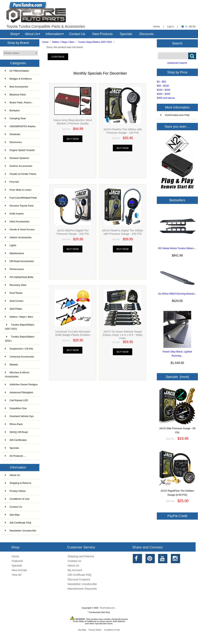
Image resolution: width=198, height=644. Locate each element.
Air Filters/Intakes (17, 71)
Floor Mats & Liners (18, 190)
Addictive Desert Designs (21, 384)
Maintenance (14, 253)
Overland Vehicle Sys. (20, 416)
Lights (11, 245)
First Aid (12, 182)
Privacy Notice (15, 491)
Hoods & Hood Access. (20, 229)
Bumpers (12, 110)
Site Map (12, 515)
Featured (17, 561)
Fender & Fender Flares (21, 174)
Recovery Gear (16, 285)
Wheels (11, 365)
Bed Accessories (17, 87)
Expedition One (16, 408)
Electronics (13, 142)
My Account (75, 570)
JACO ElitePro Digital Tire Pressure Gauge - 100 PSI (73, 232)
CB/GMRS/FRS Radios (20, 126)
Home (156, 26)
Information (54, 34)
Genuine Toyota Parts (19, 206)
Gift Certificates (16, 440)
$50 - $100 (163, 86)
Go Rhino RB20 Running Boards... (177, 294)
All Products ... (15, 456)
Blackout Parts (15, 95)
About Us (32, 34)
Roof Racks (14, 293)
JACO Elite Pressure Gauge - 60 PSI (177, 429)
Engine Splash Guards (20, 150)
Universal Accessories (20, 357)
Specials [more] (177, 377)
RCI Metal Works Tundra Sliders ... (177, 248)
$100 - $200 (164, 90)
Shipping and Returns (81, 556)
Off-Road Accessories (19, 261)
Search (177, 43)
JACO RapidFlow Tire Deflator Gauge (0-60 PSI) (177, 491)
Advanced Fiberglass (19, 392)
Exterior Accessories (19, 166)
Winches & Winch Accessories (17, 374)
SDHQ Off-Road (16, 432)
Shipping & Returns (18, 483)
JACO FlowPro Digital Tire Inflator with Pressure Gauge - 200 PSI (123, 232)
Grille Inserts (14, 214)
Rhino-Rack (14, 424)
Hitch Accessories (17, 222)
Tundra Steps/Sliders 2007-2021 (95, 42)
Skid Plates (14, 309)
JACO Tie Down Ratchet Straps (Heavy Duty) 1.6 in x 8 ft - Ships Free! (123, 335)
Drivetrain (13, 134)
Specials (126, 34)
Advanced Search (177, 63)
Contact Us (77, 34)
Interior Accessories (18, 237)
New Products (103, 34)
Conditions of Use (17, 499)
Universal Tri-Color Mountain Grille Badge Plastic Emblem (73, 333)
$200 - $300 (164, 94)
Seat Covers (14, 301)
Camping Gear (15, 118)
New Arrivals (19, 570)
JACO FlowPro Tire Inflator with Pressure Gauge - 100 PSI (123, 131)
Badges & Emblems (18, 79)
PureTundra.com (107, 608)
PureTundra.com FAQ (175, 115)
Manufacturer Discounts (82, 589)
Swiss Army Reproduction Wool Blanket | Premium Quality (73, 122)
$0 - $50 (161, 82)
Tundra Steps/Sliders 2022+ (20, 339)
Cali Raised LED (17, 400)
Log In (170, 26)
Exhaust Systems (17, 158)
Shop (14, 34)
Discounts (146, 34)
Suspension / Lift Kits (19, 349)
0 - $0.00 (188, 26)
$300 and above (166, 98)
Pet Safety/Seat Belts (19, 277)
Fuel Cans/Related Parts (21, 198)
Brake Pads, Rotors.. (19, 103)
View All (16, 575)
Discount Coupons (79, 579)
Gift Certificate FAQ (18, 523)
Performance (14, 269)
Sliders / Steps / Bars (63, 42)
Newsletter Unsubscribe (21, 531)
